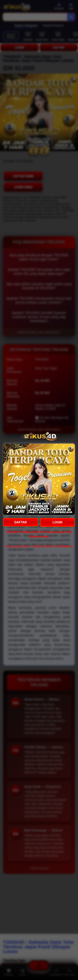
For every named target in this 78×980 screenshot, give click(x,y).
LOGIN (57, 522)
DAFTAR (21, 522)
